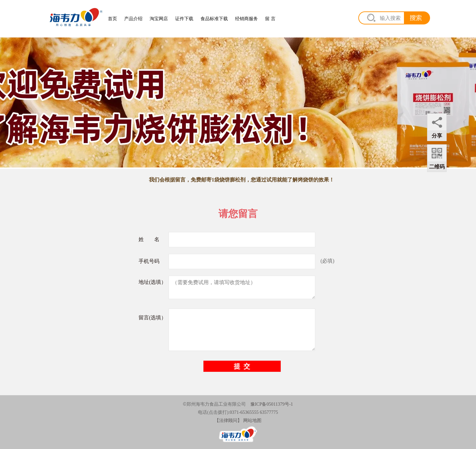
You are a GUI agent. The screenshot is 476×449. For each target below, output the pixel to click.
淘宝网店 (159, 19)
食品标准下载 (214, 19)
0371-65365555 (244, 412)
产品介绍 (133, 19)
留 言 (270, 19)
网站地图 (252, 420)
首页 (112, 19)
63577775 (269, 412)
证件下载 (184, 19)
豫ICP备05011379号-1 (272, 404)
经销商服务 (246, 19)
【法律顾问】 (228, 420)
